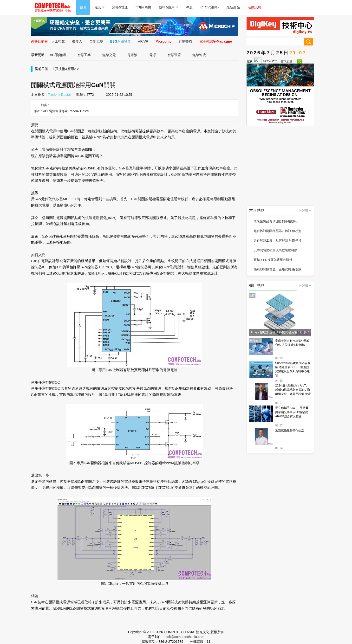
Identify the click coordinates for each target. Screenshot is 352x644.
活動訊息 (254, 7)
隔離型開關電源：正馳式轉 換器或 (278, 269)
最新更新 (38, 55)
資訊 (99, 7)
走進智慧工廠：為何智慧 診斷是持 (278, 241)
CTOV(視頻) (210, 7)
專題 (189, 7)
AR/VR (143, 41)
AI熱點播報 (39, 41)
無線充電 (109, 55)
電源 (152, 55)
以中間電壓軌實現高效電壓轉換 (276, 250)
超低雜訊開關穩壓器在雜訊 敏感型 (278, 231)
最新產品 (233, 7)
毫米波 (132, 55)
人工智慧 (58, 41)
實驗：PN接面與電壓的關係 (273, 260)
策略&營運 (120, 7)
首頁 (83, 7)
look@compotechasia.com (184, 637)
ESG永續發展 (121, 41)
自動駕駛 (96, 41)
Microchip (163, 41)
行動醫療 (185, 41)
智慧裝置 (174, 55)
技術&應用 (169, 7)
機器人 (77, 41)
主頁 (55, 69)
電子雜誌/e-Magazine (216, 41)
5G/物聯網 (58, 55)
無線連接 (199, 55)
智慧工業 (84, 55)
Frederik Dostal (59, 95)
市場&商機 (143, 7)
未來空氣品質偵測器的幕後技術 (276, 221)
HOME (305, 211)
